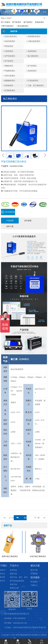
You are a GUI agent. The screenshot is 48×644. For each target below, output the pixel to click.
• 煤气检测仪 (8, 61)
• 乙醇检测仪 (8, 51)
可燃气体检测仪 (7, 26)
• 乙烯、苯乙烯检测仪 (35, 85)
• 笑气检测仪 (32, 66)
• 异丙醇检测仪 (9, 90)
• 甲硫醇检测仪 (9, 71)
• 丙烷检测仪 (8, 85)
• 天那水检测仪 (9, 76)
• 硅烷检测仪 (32, 71)
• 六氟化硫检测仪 (33, 41)
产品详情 (10, 221)
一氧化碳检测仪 (22, 26)
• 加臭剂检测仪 (9, 41)
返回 (26, 518)
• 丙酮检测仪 (8, 66)
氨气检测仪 (28, 22)
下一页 (37, 518)
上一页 (12, 518)
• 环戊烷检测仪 (32, 81)
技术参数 (28, 221)
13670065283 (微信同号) (8, 213)
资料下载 (10, 226)
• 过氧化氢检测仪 (10, 36)
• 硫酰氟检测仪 (9, 81)
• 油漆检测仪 (32, 51)
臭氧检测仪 (39, 22)
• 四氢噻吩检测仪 (33, 36)
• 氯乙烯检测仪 (32, 56)
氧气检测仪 (17, 22)
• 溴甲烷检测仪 (9, 56)
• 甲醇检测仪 (8, 46)
